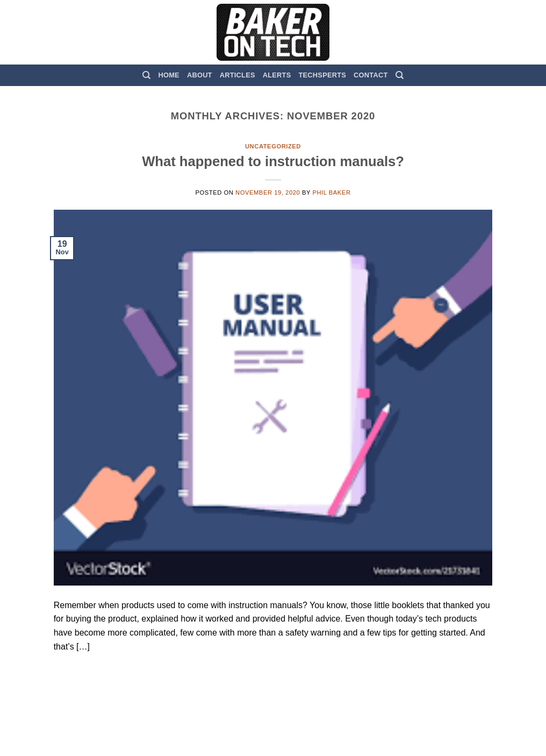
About (200, 75)
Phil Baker (331, 192)
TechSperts (322, 75)
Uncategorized (273, 146)
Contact (371, 75)
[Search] (146, 75)
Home (169, 75)
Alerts (277, 75)
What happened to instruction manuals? (273, 161)
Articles (238, 75)
